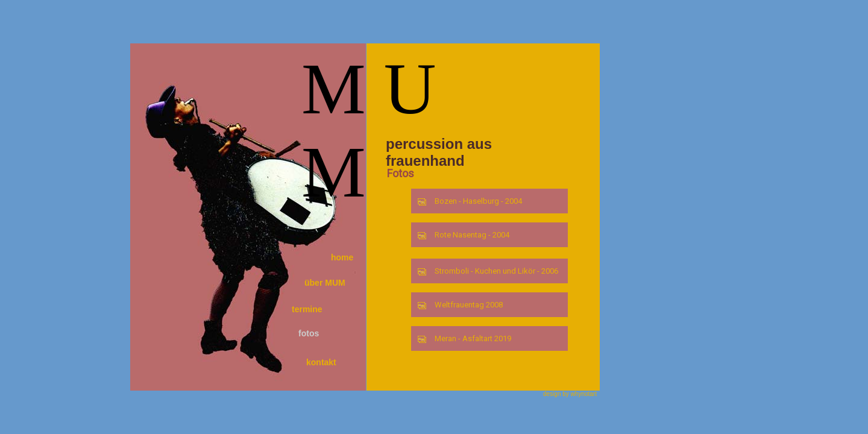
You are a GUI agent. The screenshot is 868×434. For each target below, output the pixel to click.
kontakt (321, 362)
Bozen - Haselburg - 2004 (470, 201)
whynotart (584, 394)
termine (307, 309)
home (342, 257)
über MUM (325, 283)
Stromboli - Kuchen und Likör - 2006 (488, 271)
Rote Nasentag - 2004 (463, 235)
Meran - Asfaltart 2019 (464, 338)
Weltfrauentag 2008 (460, 305)
